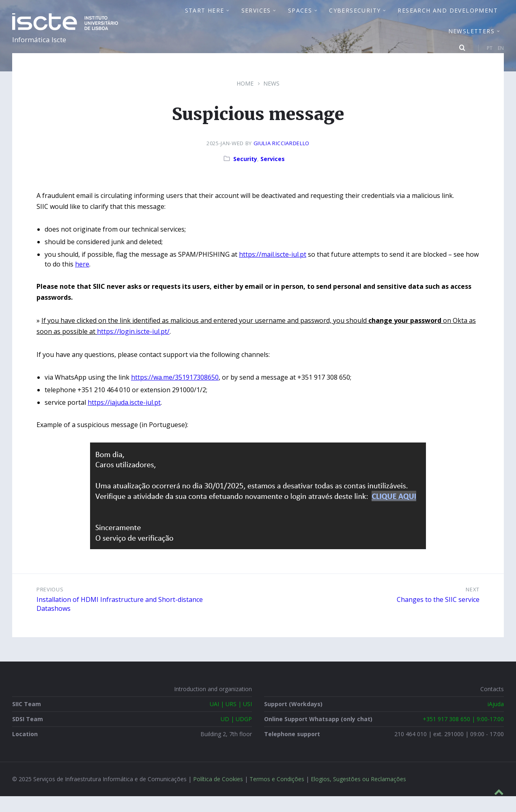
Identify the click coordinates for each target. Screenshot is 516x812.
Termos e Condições (277, 795)
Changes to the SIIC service (438, 615)
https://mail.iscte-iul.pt (273, 271)
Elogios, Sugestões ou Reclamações (358, 795)
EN (501, 56)
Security (245, 175)
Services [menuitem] (256, 18)
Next (473, 606)
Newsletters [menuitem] (471, 39)
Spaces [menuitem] (300, 18)
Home (245, 100)
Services (273, 175)
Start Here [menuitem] (205, 18)
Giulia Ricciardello (282, 159)
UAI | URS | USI (231, 720)
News (271, 100)
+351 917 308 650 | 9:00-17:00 (463, 735)
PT (490, 56)
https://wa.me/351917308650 (175, 393)
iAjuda (496, 720)
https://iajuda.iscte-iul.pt (124, 419)
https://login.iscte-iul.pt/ (133, 348)
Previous (50, 606)
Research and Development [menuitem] (448, 18)
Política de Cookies (218, 795)
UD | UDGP (236, 735)
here (82, 280)
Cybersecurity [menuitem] (355, 18)
